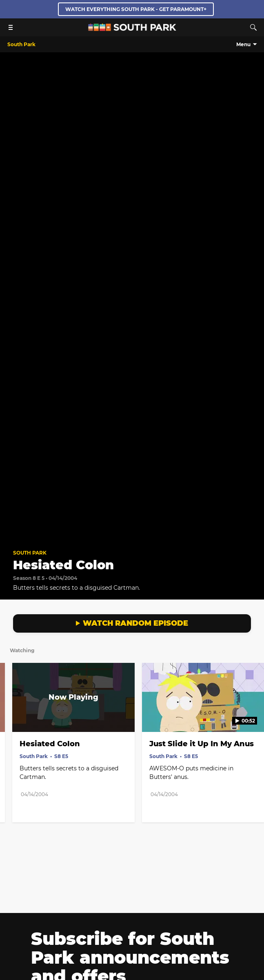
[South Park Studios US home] (132, 29)
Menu (243, 44)
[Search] (253, 27)
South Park (30, 553)
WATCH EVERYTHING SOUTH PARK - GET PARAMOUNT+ (136, 9)
